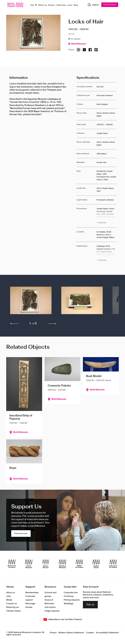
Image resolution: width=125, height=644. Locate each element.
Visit (32, 5)
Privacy (53, 633)
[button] (31, 302)
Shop (76, 5)
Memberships (32, 593)
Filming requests (72, 600)
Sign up (90, 605)
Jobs (9, 596)
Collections (61, 5)
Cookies (90, 633)
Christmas (69, 596)
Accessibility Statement (107, 633)
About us (11, 593)
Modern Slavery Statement (71, 633)
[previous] (14, 324)
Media (9, 600)
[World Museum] (29, 564)
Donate (29, 607)
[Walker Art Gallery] (79, 564)
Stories (51, 5)
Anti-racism (50, 607)
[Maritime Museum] (62, 564)
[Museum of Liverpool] (12, 564)
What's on (43, 5)
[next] (52, 324)
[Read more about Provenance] (107, 216)
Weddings (69, 604)
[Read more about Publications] (107, 254)
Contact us (12, 604)
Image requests (52, 611)
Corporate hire (71, 593)
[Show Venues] (36, 5)
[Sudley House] (96, 564)
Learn (70, 5)
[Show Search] (93, 5)
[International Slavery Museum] (46, 564)
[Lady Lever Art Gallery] (113, 564)
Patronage (30, 604)
